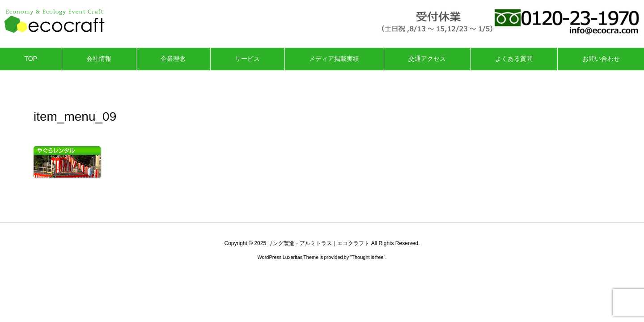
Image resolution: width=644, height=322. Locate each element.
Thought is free (367, 257)
